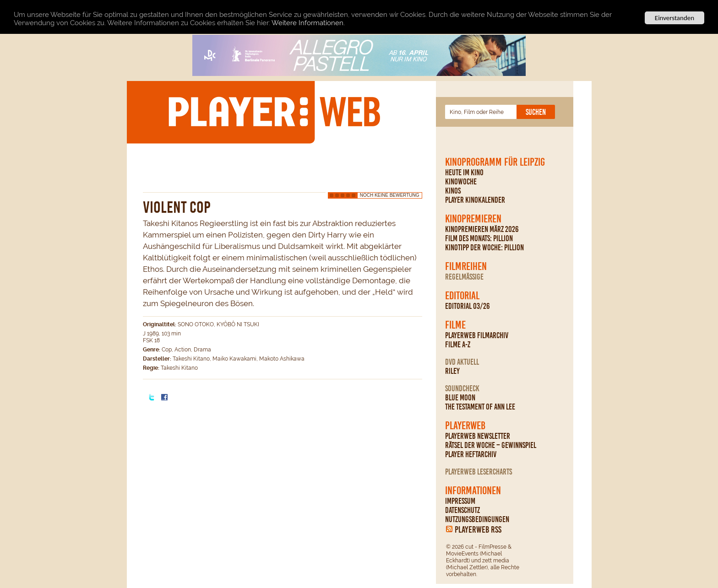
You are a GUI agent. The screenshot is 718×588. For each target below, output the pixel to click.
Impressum (460, 501)
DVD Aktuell (462, 362)
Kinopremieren (473, 219)
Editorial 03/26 (468, 306)
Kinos (453, 191)
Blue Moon (460, 398)
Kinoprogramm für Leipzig (495, 162)
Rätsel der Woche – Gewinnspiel (491, 445)
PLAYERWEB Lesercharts (479, 472)
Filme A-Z (458, 345)
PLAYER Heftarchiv (471, 454)
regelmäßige (464, 277)
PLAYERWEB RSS (478, 529)
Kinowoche (461, 182)
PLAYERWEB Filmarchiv (477, 335)
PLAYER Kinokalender (475, 200)
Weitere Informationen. (308, 22)
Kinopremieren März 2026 (482, 229)
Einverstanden (674, 18)
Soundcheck (462, 388)
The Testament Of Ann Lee (480, 407)
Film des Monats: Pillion (479, 238)
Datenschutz (462, 510)
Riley (452, 371)
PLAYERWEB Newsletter (478, 436)
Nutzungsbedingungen (477, 519)
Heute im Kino (464, 173)
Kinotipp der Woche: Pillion (484, 248)
